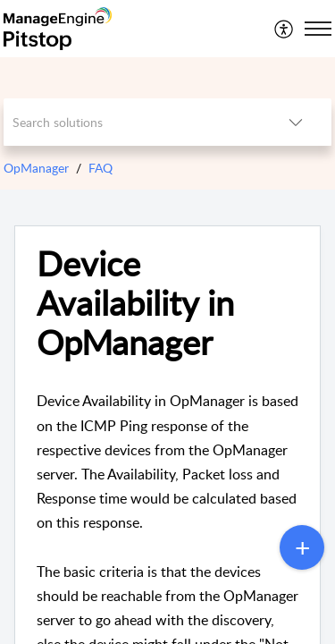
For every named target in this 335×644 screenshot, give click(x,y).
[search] (132, 122)
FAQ (100, 168)
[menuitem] (285, 29)
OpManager (36, 168)
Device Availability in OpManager (135, 303)
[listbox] (296, 122)
